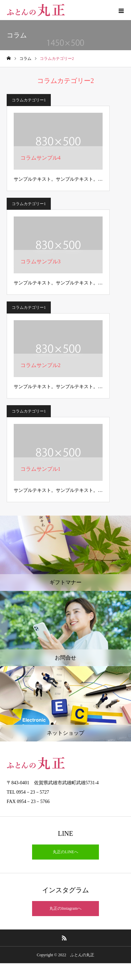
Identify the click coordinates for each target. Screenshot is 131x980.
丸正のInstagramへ (65, 908)
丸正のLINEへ (65, 852)
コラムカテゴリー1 (29, 100)
